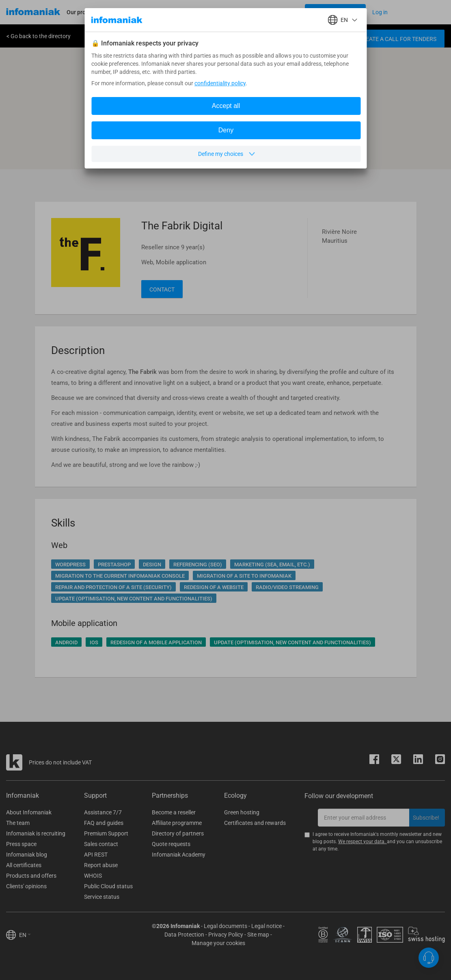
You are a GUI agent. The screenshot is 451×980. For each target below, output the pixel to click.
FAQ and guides (104, 823)
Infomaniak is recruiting (36, 833)
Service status (102, 897)
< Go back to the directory (39, 36)
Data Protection (184, 935)
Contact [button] (162, 289)
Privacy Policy (226, 935)
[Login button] (335, 12)
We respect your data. (363, 842)
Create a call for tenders (397, 39)
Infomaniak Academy (179, 855)
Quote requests (171, 844)
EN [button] (25, 935)
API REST (96, 855)
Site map (258, 935)
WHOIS (93, 876)
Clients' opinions (26, 886)
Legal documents (226, 926)
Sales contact (101, 844)
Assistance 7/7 (103, 812)
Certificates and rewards (255, 823)
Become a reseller (174, 812)
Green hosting (242, 812)
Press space (21, 844)
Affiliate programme (177, 823)
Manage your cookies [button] (218, 943)
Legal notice (266, 926)
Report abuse (101, 865)
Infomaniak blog (27, 855)
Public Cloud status (108, 886)
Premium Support (106, 833)
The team (18, 823)
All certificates (24, 865)
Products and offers (31, 876)
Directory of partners (178, 833)
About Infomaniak (29, 812)
